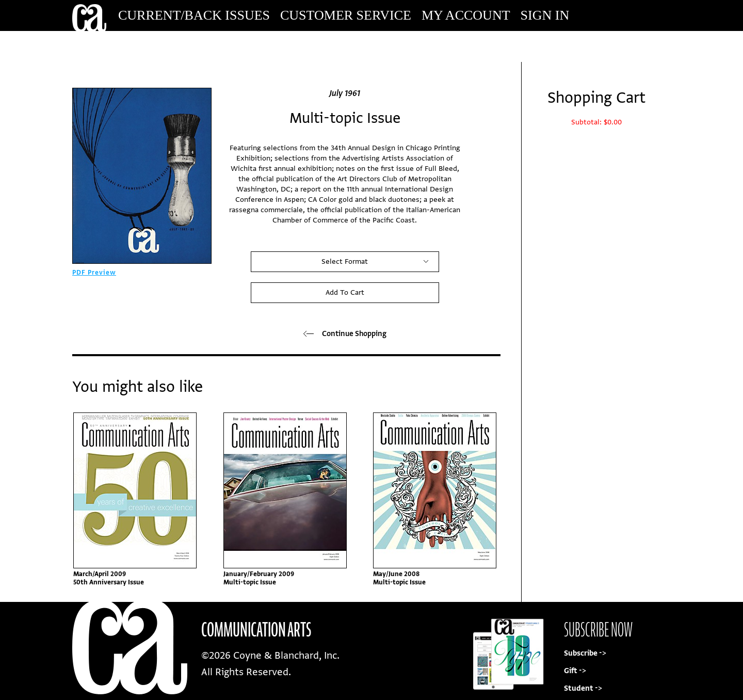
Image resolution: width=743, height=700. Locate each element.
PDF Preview (94, 273)
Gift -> (575, 671)
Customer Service (346, 15)
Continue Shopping (345, 334)
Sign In (545, 15)
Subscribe (601, 46)
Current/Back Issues (194, 15)
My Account (466, 15)
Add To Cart (345, 292)
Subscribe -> (585, 653)
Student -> (583, 688)
